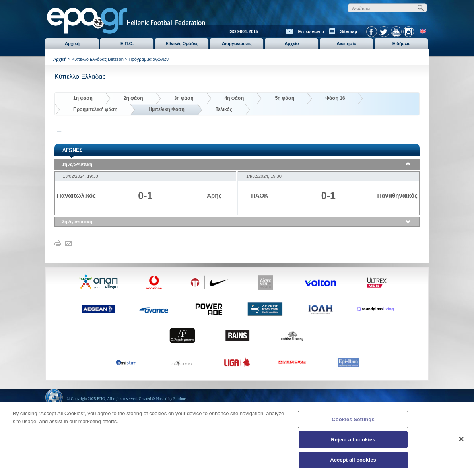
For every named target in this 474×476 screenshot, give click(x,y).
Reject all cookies (353, 443)
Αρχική (72, 43)
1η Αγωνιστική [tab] (77, 164)
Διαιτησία (347, 43)
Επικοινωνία (311, 31)
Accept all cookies (353, 463)
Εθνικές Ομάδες (182, 43)
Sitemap (349, 31)
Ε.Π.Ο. (127, 43)
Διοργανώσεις (237, 43)
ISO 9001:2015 (244, 31)
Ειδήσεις (401, 43)
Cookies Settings (353, 423)
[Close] (461, 442)
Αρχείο (291, 43)
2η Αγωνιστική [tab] (77, 221)
